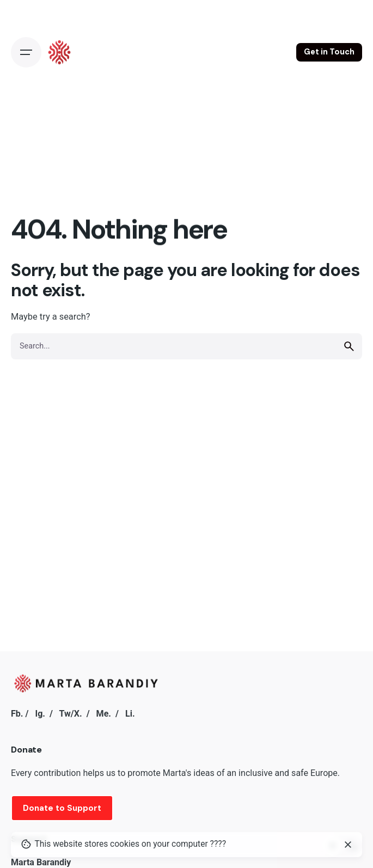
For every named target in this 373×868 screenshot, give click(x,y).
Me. (104, 714)
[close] (348, 845)
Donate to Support (62, 808)
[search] (349, 346)
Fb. (17, 714)
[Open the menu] (26, 52)
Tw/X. (71, 714)
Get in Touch (329, 52)
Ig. (40, 714)
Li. (130, 714)
